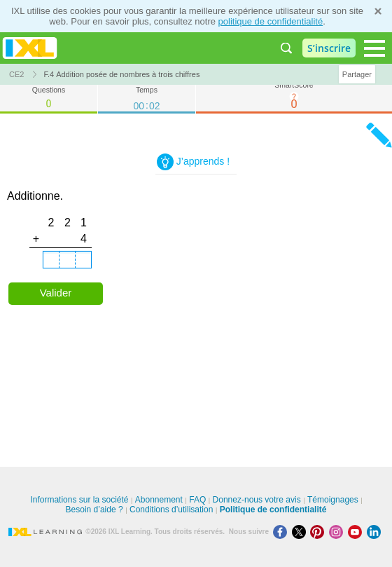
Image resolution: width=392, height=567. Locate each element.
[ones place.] (83, 260)
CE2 (16, 74)
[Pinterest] (320, 532)
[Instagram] (338, 532)
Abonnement (159, 500)
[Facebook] (282, 532)
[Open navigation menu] (374, 48)
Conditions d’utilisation (171, 510)
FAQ (197, 500)
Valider (56, 293)
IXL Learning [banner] (30, 48)
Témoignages (333, 500)
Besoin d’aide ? (94, 510)
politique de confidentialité (271, 21)
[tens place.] (67, 260)
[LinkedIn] (375, 532)
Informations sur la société (79, 500)
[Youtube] (357, 532)
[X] (301, 532)
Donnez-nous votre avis (257, 500)
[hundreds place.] (51, 260)
